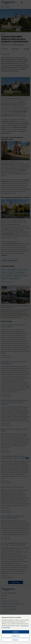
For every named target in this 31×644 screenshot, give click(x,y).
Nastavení (15, 640)
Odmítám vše (15, 636)
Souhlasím (15, 632)
